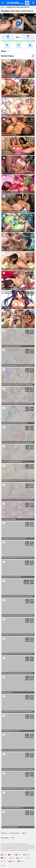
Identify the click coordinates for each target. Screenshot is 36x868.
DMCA (24, 833)
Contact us (4, 833)
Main (2, 7)
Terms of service (14, 833)
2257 (13, 838)
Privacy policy (5, 838)
